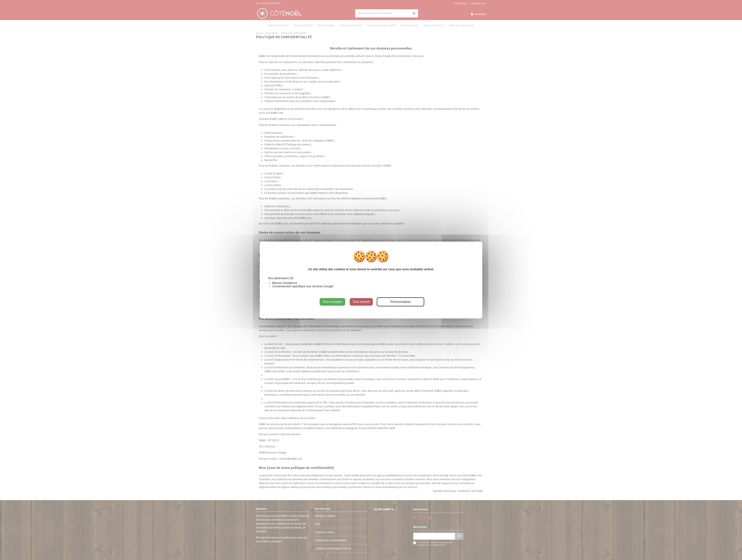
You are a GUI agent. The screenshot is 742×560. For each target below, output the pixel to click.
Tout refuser (361, 302)
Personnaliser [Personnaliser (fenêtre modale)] (400, 302)
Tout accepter (332, 302)
